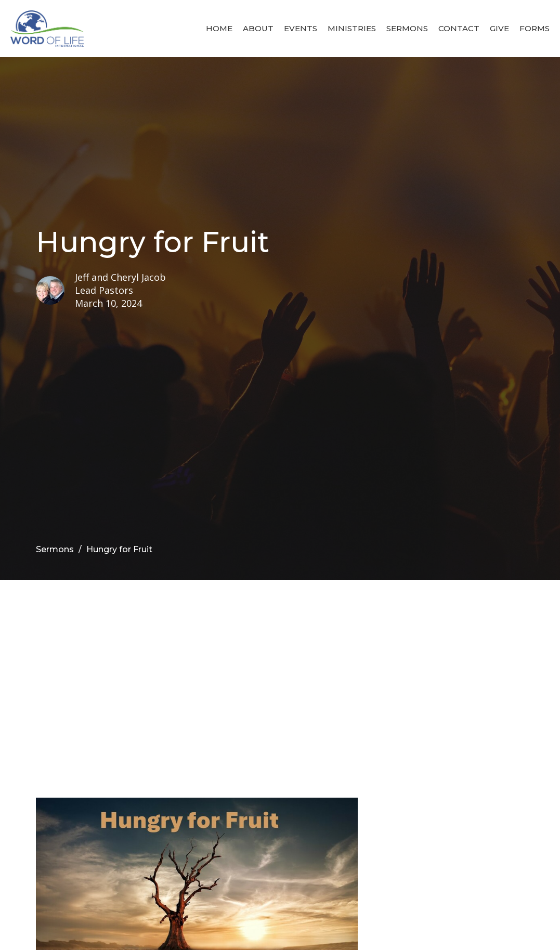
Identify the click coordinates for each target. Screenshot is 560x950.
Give (499, 28)
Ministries (352, 28)
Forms (535, 28)
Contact (459, 28)
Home (219, 28)
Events (301, 28)
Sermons (407, 28)
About (258, 28)
